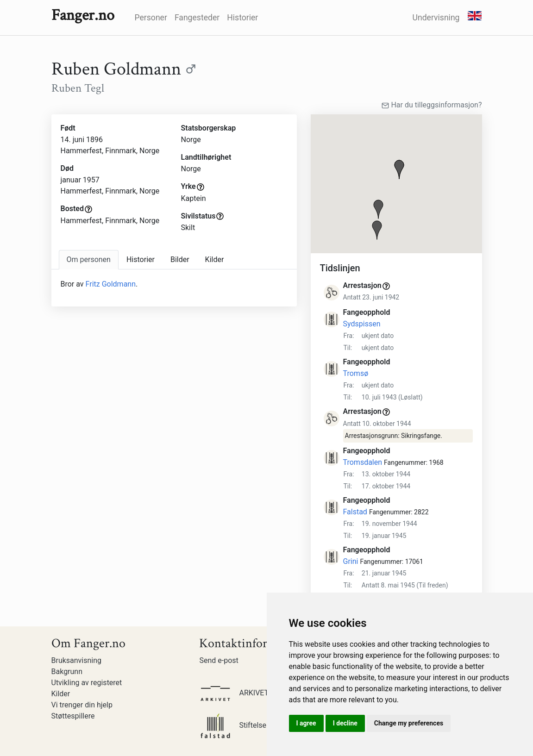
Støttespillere (73, 716)
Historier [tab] (141, 259)
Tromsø (356, 373)
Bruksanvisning (77, 660)
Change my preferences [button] (409, 723)
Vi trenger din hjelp (82, 705)
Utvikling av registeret (87, 683)
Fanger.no (83, 15)
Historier (242, 18)
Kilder (61, 694)
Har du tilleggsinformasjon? (432, 105)
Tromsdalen (363, 462)
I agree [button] (306, 723)
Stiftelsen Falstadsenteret (261, 725)
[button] (399, 169)
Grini (351, 561)
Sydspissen (362, 324)
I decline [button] (345, 723)
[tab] (89, 260)
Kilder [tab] (215, 259)
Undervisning (436, 18)
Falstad (355, 512)
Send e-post (219, 660)
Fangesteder (197, 18)
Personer (151, 18)
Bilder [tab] (180, 259)
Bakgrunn (67, 672)
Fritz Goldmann (111, 284)
